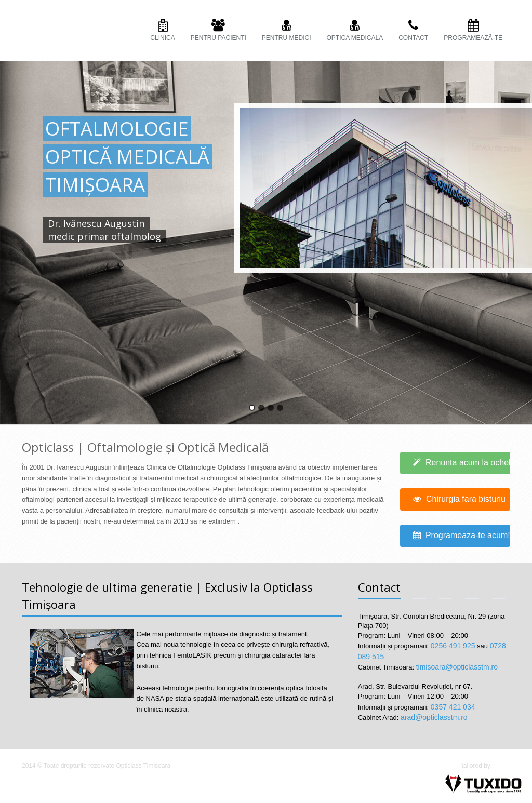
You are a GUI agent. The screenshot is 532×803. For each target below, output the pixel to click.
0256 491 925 (453, 646)
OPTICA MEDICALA (355, 30)
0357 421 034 (453, 707)
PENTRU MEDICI (287, 30)
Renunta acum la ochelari (462, 463)
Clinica (162, 30)
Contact (413, 30)
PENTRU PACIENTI (218, 30)
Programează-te (473, 30)
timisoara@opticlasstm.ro (457, 667)
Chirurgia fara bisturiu (459, 499)
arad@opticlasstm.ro (434, 717)
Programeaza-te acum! (462, 535)
